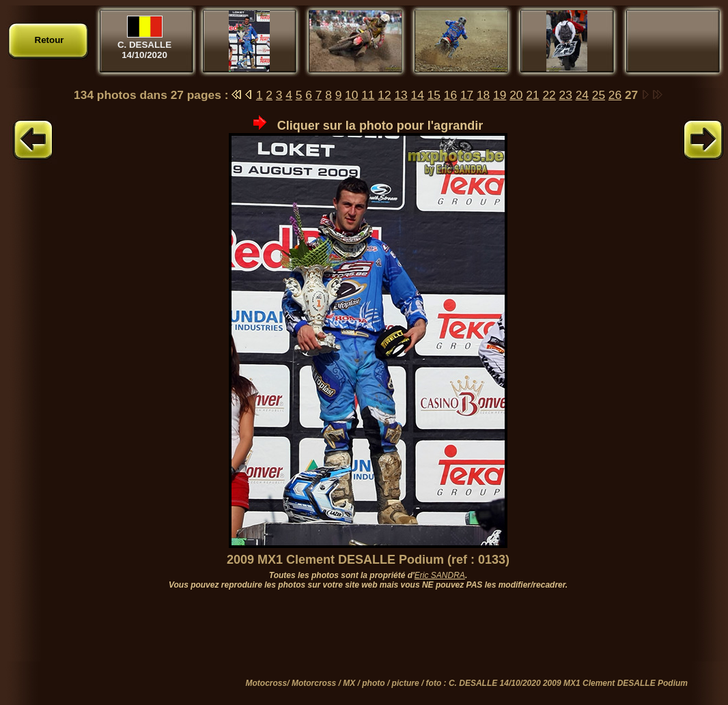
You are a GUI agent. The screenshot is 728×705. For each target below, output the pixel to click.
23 (566, 95)
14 (418, 95)
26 (615, 95)
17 (467, 95)
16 (450, 95)
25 (599, 95)
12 (384, 95)
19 (500, 95)
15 (434, 95)
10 (351, 95)
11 (368, 95)
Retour (50, 40)
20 (516, 95)
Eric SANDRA (440, 575)
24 (582, 95)
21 (532, 95)
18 (483, 95)
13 (401, 95)
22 (549, 95)
